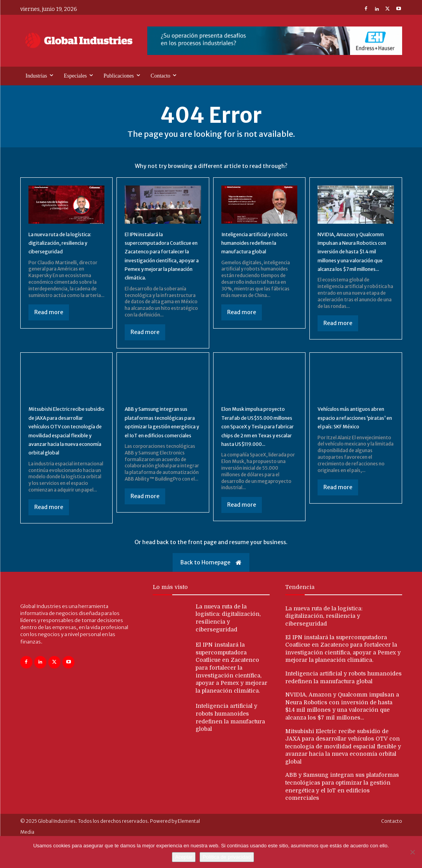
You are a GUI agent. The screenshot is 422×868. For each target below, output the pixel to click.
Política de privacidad (227, 857)
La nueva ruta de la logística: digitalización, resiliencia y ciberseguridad (324, 644)
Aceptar (184, 857)
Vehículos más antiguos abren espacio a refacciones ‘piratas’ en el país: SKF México (355, 432)
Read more (49, 324)
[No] (412, 852)
